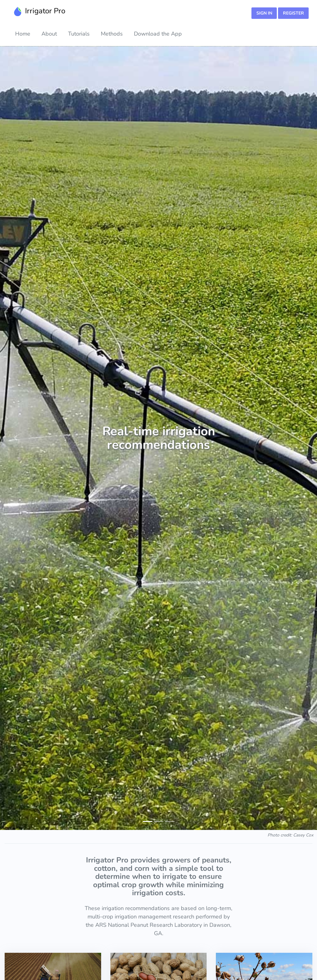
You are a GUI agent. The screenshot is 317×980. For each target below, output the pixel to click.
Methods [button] (112, 34)
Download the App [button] (158, 34)
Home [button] (23, 34)
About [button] (49, 34)
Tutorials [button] (79, 34)
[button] (16, 438)
